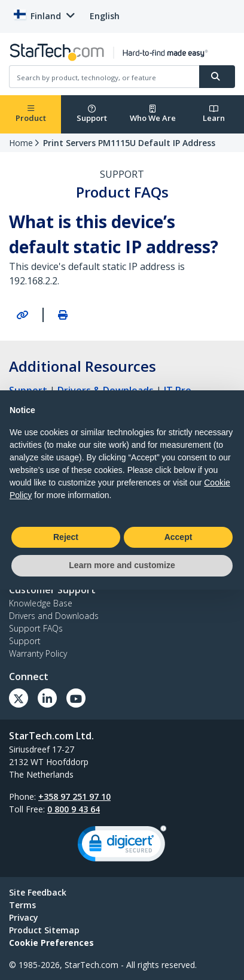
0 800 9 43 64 (74, 809)
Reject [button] (66, 537)
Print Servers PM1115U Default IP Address (129, 143)
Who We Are (153, 114)
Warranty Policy (38, 653)
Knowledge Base (41, 603)
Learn (214, 114)
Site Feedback (38, 892)
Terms (22, 905)
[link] (122, 846)
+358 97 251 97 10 (74, 797)
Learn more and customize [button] (122, 565)
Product (31, 114)
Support (92, 114)
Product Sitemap (44, 930)
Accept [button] (179, 537)
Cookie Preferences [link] (51, 943)
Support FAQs (36, 628)
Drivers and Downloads (54, 616)
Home (21, 143)
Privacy (24, 917)
